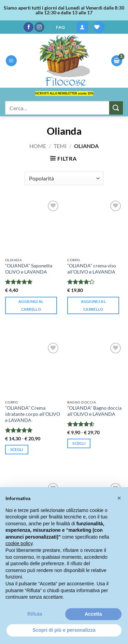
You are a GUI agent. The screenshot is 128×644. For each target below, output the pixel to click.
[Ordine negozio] (64, 178)
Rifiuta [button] (35, 614)
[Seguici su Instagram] (39, 27)
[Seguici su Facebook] (29, 27)
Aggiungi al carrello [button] (31, 305)
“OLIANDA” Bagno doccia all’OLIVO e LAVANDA (94, 411)
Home (38, 146)
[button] (82, 27)
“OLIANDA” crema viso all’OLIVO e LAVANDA (92, 269)
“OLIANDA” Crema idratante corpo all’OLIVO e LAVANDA (33, 414)
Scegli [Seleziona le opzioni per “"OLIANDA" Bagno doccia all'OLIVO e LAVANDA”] (79, 443)
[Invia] (116, 108)
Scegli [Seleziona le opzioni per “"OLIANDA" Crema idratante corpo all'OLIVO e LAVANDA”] (17, 449)
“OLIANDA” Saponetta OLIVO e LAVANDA (29, 269)
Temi (60, 146)
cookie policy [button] (19, 543)
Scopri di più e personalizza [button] (64, 630)
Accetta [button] (93, 614)
